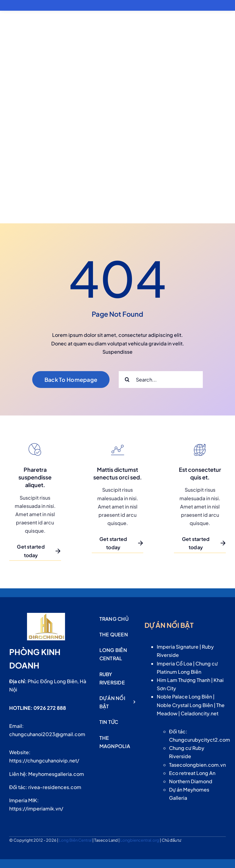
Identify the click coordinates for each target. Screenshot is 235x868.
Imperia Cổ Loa (174, 663)
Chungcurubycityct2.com (200, 740)
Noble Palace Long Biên (184, 697)
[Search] (127, 380)
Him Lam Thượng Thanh (183, 680)
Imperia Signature (178, 647)
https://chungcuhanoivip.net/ (44, 760)
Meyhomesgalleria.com (56, 774)
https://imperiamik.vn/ (36, 808)
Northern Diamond (191, 781)
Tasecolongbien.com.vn (197, 765)
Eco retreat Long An (192, 773)
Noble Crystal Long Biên (185, 705)
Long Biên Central (76, 840)
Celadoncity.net (200, 713)
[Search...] (161, 380)
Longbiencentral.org (140, 840)
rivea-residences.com (55, 787)
